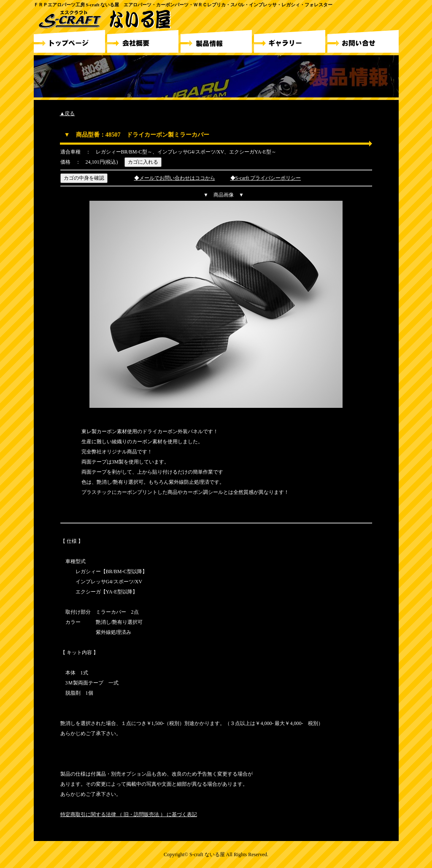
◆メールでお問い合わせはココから (175, 178)
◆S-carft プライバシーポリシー (266, 178)
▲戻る (67, 113)
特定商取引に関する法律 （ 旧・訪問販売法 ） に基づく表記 (129, 814)
